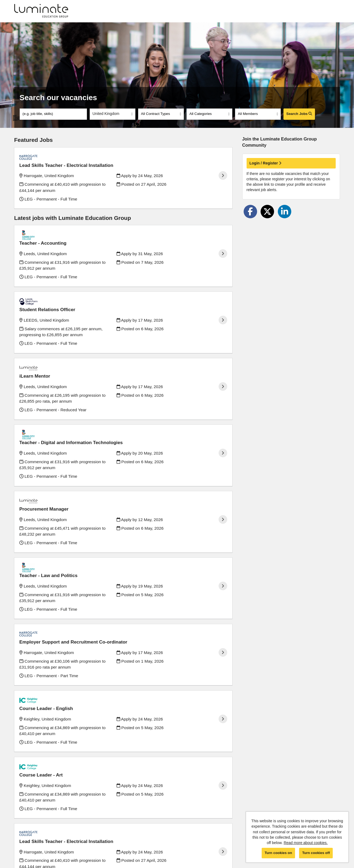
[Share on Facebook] (250, 212)
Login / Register (266, 163)
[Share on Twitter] (267, 212)
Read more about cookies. (306, 843)
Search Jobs (299, 114)
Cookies (21, 844)
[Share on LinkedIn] (285, 212)
